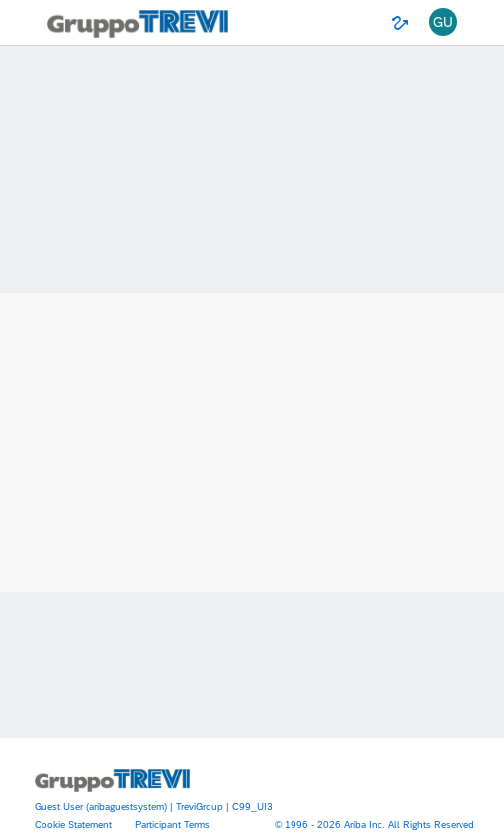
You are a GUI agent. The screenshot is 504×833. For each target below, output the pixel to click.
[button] (443, 22)
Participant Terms (172, 824)
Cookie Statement (73, 824)
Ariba (252, 392)
